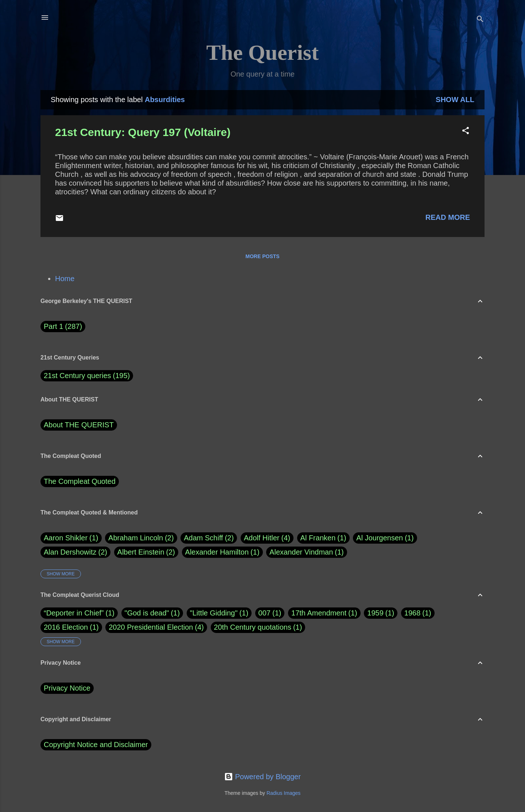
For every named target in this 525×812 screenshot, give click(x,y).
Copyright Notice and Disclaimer (96, 745)
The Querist (262, 53)
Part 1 (63, 327)
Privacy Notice (67, 688)
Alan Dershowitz (75, 552)
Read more (448, 217)
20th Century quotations (253, 627)
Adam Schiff (209, 538)
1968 (413, 613)
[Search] (480, 20)
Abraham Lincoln (141, 538)
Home (65, 279)
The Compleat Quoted (80, 481)
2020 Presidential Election (151, 627)
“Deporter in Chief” (74, 613)
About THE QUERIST (79, 425)
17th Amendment (319, 613)
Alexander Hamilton (222, 552)
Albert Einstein (146, 552)
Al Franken (323, 538)
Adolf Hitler (267, 538)
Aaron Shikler (71, 538)
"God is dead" (147, 613)
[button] (466, 131)
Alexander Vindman (307, 552)
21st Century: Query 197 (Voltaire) (143, 132)
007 (265, 613)
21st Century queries (77, 376)
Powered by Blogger (262, 777)
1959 (375, 613)
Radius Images (283, 793)
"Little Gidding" (214, 613)
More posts (262, 256)
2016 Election (66, 627)
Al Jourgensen (385, 538)
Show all (455, 100)
